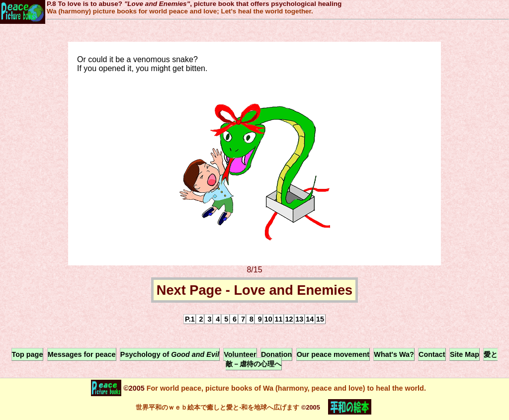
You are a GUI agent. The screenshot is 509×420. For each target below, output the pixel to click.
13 (299, 319)
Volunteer (240, 354)
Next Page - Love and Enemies (254, 290)
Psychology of (170, 354)
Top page (28, 354)
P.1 (190, 319)
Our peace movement (333, 354)
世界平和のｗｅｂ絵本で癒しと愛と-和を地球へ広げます (217, 407)
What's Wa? (394, 354)
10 (268, 319)
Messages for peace (82, 354)
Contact (432, 354)
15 (320, 319)
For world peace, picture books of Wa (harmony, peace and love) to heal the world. (285, 388)
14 (310, 319)
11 (279, 319)
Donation (276, 354)
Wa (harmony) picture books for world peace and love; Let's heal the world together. (180, 11)
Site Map (465, 354)
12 (289, 319)
